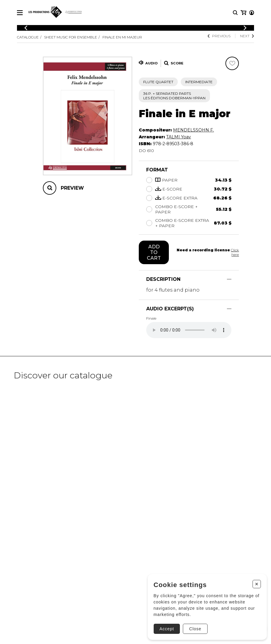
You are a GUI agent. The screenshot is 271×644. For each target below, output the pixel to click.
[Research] (235, 13)
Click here (235, 252)
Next (247, 36)
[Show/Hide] (229, 279)
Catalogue (28, 37)
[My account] (243, 13)
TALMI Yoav (179, 137)
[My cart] (251, 13)
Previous (219, 36)
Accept (166, 628)
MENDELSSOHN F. (193, 130)
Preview (72, 188)
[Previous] (26, 28)
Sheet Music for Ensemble (71, 37)
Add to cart (154, 252)
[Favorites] (232, 63)
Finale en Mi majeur (122, 37)
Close (194, 628)
